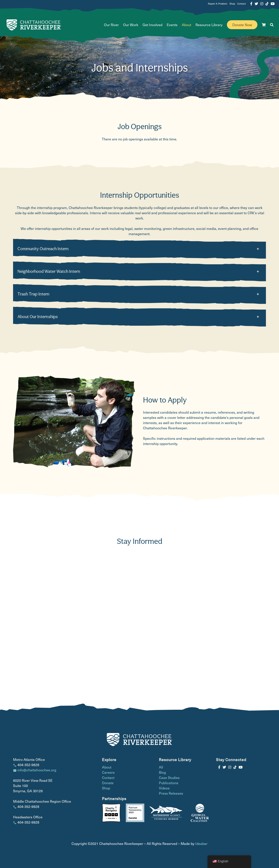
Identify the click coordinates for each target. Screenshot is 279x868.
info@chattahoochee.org (37, 770)
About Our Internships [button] (38, 317)
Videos (164, 788)
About (186, 25)
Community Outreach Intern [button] (43, 249)
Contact (242, 4)
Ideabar (201, 844)
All (161, 767)
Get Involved (152, 25)
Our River (111, 25)
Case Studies (169, 778)
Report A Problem (218, 4)
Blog (162, 772)
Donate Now (242, 25)
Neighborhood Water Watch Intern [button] (49, 271)
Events (172, 25)
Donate (108, 783)
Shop (232, 4)
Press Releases (171, 793)
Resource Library (209, 25)
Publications (169, 783)
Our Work (131, 25)
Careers (108, 772)
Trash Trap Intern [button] (33, 294)
